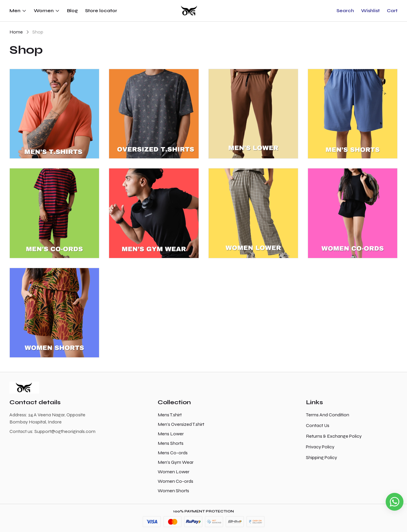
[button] (345, 11)
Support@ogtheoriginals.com (65, 431)
